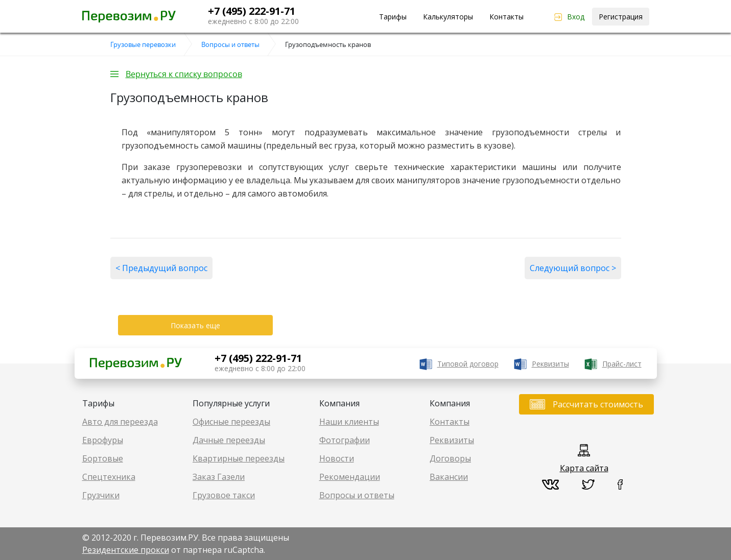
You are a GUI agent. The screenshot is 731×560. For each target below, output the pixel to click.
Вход (576, 17)
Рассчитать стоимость (598, 404)
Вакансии (449, 477)
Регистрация (621, 17)
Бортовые (103, 458)
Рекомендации (350, 477)
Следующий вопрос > (573, 268)
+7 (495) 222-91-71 (252, 11)
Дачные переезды (229, 440)
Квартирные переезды (239, 458)
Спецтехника (109, 477)
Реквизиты (550, 364)
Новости (337, 458)
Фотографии (345, 440)
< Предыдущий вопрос (161, 268)
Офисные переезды (231, 422)
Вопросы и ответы (357, 495)
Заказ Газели (219, 477)
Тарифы (393, 17)
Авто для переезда (120, 422)
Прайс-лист (622, 364)
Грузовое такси (224, 495)
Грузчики (101, 495)
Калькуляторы (448, 17)
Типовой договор (468, 364)
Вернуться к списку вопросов (184, 74)
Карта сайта (584, 468)
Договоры (450, 458)
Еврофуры (103, 440)
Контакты (506, 17)
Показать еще (195, 325)
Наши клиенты (349, 422)
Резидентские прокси (126, 550)
